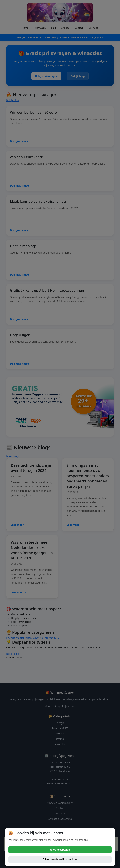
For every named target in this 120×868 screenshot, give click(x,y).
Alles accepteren (60, 850)
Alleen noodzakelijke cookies (60, 859)
